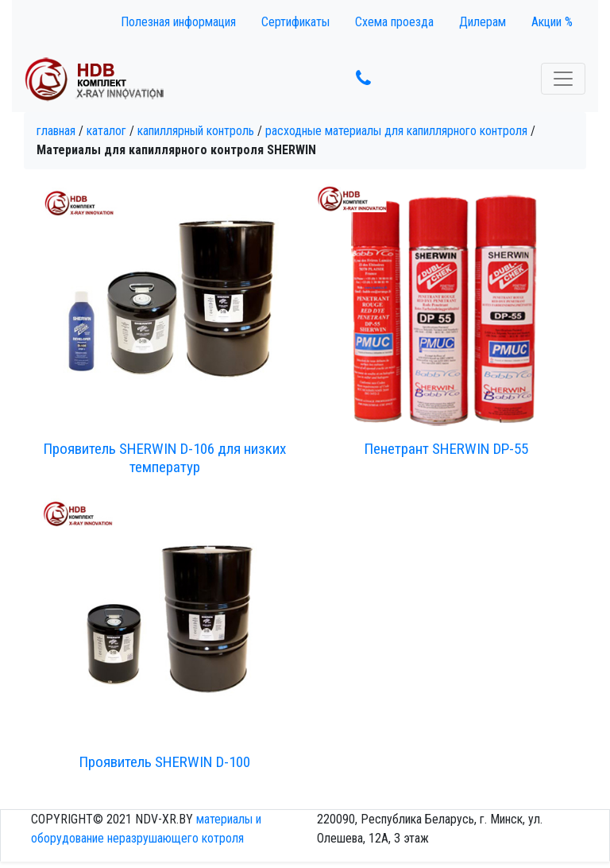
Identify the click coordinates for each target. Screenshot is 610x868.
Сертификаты (295, 22)
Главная (56, 131)
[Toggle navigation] (563, 79)
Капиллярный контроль (196, 131)
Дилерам (483, 22)
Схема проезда (394, 22)
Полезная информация (178, 22)
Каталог (106, 131)
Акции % (552, 22)
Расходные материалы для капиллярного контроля (396, 131)
